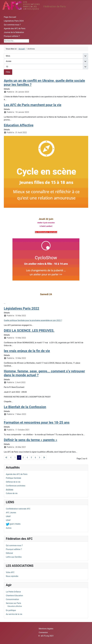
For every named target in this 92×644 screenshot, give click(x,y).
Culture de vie (12, 493)
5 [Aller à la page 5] (31, 457)
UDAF (8, 520)
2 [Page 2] (19, 457)
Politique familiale (13, 478)
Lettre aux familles (14, 557)
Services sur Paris (13, 603)
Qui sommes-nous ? (12, 25)
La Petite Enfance (13, 592)
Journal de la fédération (14, 32)
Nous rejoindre (12, 576)
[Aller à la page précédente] (11, 458)
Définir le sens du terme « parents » (30, 440)
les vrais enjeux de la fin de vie (27, 351)
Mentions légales (46, 629)
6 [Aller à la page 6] (35, 457)
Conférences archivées (16, 486)
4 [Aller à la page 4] (27, 457)
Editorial (9, 553)
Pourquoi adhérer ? (12, 36)
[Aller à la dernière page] (44, 458)
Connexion (43, 632)
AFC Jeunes (11, 513)
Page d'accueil (10, 17)
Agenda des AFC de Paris (15, 29)
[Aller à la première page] (6, 458)
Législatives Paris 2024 (14, 21)
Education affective (15, 606)
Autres (9, 528)
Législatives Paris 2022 (22, 308)
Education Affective (19, 125)
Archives (10, 490)
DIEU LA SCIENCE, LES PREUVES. (29, 331)
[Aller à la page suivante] (40, 458)
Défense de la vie (13, 482)
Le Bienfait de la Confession (25, 407)
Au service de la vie (14, 614)
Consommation (12, 599)
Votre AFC (10, 572)
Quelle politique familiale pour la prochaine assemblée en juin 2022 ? (33, 320)
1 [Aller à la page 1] (15, 457)
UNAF (8, 516)
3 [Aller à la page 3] (23, 457)
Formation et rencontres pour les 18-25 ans (37, 422)
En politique (11, 610)
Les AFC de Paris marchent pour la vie (33, 105)
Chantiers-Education (14, 596)
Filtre (8, 72)
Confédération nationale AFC (18, 509)
